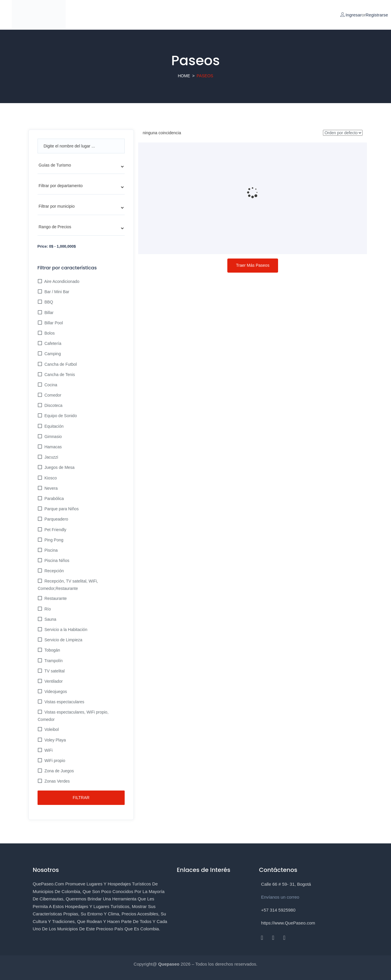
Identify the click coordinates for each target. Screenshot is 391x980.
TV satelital (54, 671)
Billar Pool (53, 323)
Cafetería (52, 343)
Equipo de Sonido (60, 416)
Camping (52, 354)
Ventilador (53, 681)
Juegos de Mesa (59, 467)
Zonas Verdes (57, 781)
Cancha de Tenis (59, 375)
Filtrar (81, 798)
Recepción (54, 571)
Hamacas (53, 447)
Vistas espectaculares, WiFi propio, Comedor (73, 716)
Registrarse (377, 15)
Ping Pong (54, 540)
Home (184, 76)
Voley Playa (55, 740)
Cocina (50, 385)
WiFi (48, 750)
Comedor (52, 395)
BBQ (48, 302)
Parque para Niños (61, 509)
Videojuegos (55, 692)
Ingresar (354, 15)
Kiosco (50, 478)
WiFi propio (54, 761)
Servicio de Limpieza (63, 640)
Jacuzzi (51, 457)
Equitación (54, 426)
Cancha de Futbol (60, 364)
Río (47, 609)
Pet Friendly (55, 530)
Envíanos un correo (280, 897)
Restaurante (55, 598)
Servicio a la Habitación (65, 630)
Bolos (49, 333)
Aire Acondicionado (61, 281)
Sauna (50, 619)
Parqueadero (56, 519)
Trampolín (53, 661)
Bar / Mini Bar (56, 292)
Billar (49, 313)
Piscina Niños (56, 561)
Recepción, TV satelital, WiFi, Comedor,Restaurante (68, 585)
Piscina (51, 550)
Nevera (51, 488)
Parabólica (54, 499)
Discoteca (53, 405)
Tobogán (52, 650)
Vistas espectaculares (64, 702)
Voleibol (51, 729)
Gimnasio (53, 437)
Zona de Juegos (59, 771)
